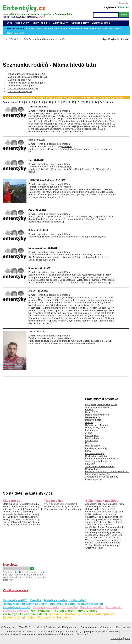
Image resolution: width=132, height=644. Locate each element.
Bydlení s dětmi (14, 618)
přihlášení (65, 111)
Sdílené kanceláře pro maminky (101, 459)
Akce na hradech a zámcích (17, 512)
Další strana (106, 102)
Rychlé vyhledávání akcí (116, 39)
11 (55, 102)
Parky (88, 451)
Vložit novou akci (15, 590)
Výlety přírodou (73, 509)
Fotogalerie (46, 618)
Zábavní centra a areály (97, 474)
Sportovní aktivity (29, 517)
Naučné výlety (51, 507)
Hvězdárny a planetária (97, 425)
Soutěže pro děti (92, 607)
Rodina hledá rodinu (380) (21, 86)
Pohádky (44, 611)
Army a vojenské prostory (98, 407)
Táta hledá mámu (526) (20, 92)
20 (96, 102)
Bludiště (89, 410)
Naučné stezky (93, 446)
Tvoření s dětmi (64, 611)
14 (69, 102)
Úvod (9, 23)
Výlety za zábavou (53, 509)
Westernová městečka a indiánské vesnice (107, 472)
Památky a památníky (96, 448)
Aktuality (56, 614)
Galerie (89, 422)
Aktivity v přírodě (12, 519)
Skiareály (90, 464)
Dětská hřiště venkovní (97, 415)
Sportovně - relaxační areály (100, 466)
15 (73, 102)
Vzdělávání (14, 522)
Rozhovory (72, 614)
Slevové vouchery (15, 611)
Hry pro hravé (88, 611)
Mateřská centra (56, 600)
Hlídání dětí (78, 600)
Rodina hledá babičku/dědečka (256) (27, 83)
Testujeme (64, 618)
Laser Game (91, 441)
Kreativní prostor (94, 479)
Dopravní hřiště (93, 420)
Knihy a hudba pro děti (99, 614)
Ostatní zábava (19, 525)
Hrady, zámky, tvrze (95, 428)
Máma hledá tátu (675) (19, 80)
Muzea (89, 443)
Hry (33, 611)
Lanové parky (92, 435)
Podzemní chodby (94, 453)
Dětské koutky (92, 417)
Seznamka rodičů (15, 600)
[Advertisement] (58, 50)
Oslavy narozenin (91, 604)
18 (87, 102)
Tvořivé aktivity (11, 517)
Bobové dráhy (92, 412)
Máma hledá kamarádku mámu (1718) (27, 77)
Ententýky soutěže (46, 607)
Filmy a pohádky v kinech (16, 507)
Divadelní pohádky (30, 504)
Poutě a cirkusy (32, 509)
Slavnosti (18, 509)
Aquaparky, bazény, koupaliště (101, 404)
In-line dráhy (92, 430)
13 (64, 102)
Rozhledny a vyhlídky (96, 456)
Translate (124, 3)
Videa (31, 618)
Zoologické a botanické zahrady (102, 477)
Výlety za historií (69, 507)
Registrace (110, 7)
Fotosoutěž (114, 607)
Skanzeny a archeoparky (98, 461)
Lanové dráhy (92, 438)
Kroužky (36, 600)
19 (92, 102)
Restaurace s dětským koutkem (25, 604)
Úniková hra (91, 469)
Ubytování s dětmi (63, 604)
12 (59, 102)
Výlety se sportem (53, 504)
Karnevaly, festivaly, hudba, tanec (20, 514)
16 (78, 102)
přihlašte (118, 98)
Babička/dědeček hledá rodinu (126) (26, 74)
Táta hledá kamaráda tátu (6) (23, 89)
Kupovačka (70, 607)
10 (50, 102)
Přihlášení (123, 7)
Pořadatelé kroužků (16, 607)
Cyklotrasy (70, 504)
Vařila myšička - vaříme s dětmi (25, 614)
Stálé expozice (10, 504)
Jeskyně (89, 433)
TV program (35, 525)
